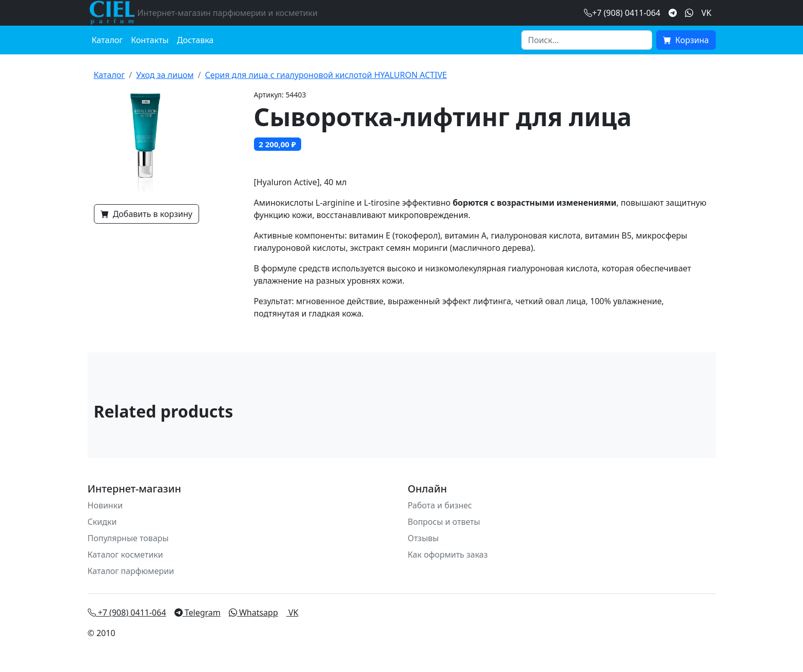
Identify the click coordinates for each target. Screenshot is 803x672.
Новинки (105, 505)
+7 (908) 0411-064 (127, 612)
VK (707, 13)
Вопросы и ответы (444, 522)
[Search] (587, 40)
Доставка (195, 40)
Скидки (102, 522)
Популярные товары (128, 538)
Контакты (150, 40)
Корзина (686, 40)
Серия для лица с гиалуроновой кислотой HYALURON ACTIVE (326, 75)
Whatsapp (253, 612)
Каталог (107, 40)
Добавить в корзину (146, 214)
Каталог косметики (125, 555)
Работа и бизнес (440, 505)
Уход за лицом (165, 75)
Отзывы (424, 538)
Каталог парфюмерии (131, 571)
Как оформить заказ (448, 555)
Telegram (198, 612)
